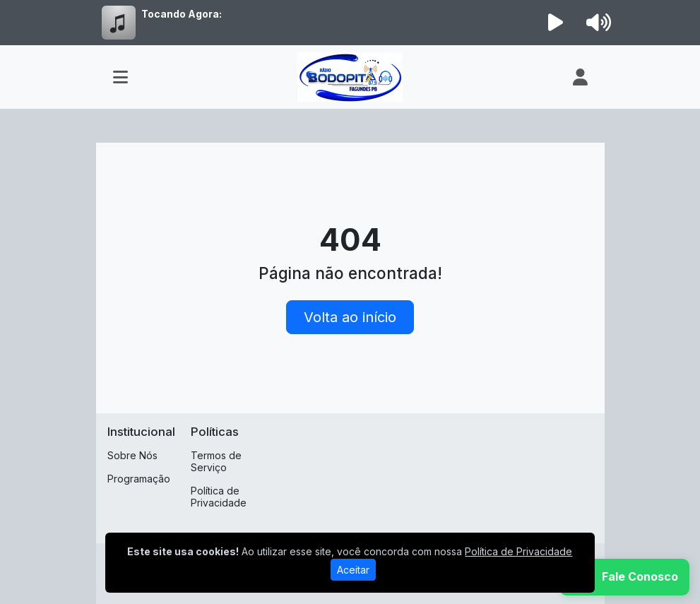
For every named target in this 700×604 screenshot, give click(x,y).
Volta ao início (350, 317)
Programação (139, 479)
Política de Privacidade (219, 497)
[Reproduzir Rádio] (555, 23)
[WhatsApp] (624, 577)
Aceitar (353, 570)
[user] (580, 77)
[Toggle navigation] (120, 77)
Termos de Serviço (216, 461)
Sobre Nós (132, 455)
